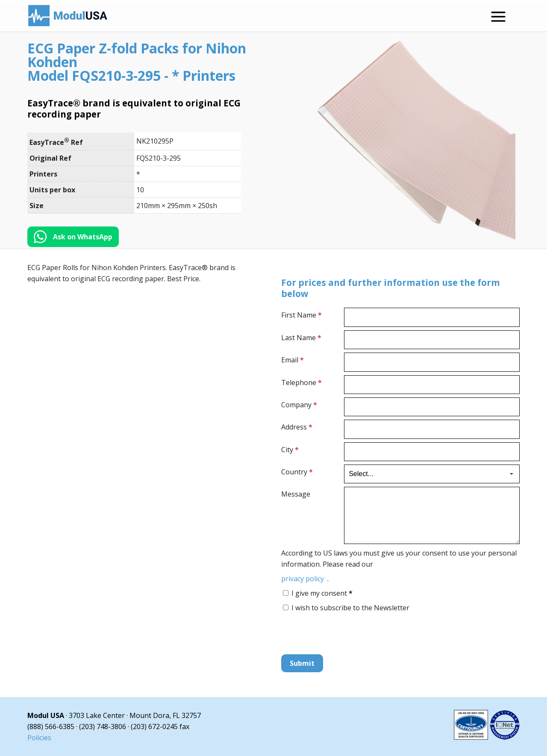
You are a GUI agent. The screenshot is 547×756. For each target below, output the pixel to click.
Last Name (301, 338)
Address (297, 427)
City (290, 450)
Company (299, 405)
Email (293, 360)
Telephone (301, 382)
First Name (301, 315)
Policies (39, 738)
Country (297, 472)
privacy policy (303, 579)
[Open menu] (498, 17)
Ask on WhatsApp (83, 237)
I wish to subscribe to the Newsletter (350, 608)
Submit (302, 663)
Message (296, 494)
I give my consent (322, 593)
